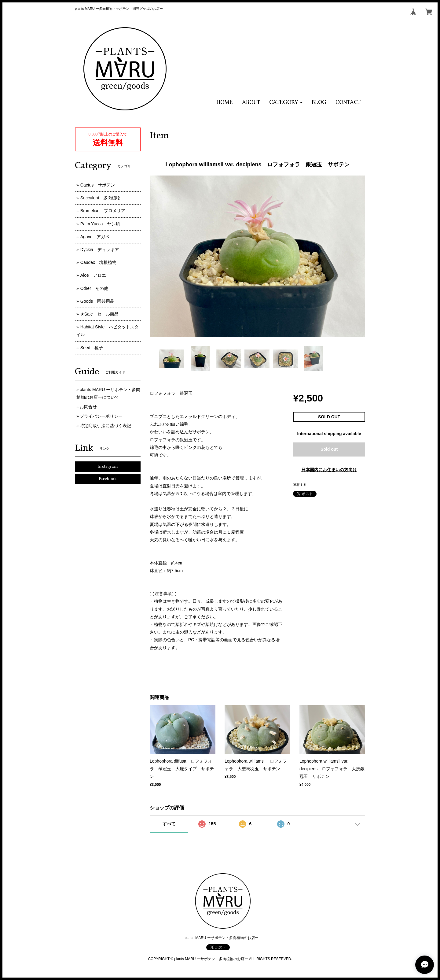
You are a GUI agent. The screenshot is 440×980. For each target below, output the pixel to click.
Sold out (329, 449)
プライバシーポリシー (101, 416)
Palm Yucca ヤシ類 (100, 224)
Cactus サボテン (98, 185)
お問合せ (88, 407)
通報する (300, 485)
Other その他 (94, 288)
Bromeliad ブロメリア (103, 211)
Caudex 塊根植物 (98, 262)
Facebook (108, 479)
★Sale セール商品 (99, 314)
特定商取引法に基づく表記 (105, 426)
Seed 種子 (92, 348)
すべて (169, 824)
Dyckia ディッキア (100, 250)
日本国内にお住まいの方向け (329, 470)
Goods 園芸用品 (97, 301)
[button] (286, 103)
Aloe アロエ (93, 275)
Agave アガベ (95, 237)
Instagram (108, 467)
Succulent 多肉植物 (100, 198)
